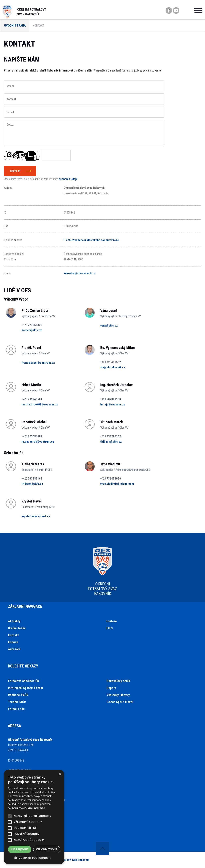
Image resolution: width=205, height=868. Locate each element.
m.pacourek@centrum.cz (38, 442)
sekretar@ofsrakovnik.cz (80, 273)
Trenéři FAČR (17, 702)
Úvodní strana (15, 26)
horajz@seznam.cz (113, 404)
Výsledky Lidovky (118, 695)
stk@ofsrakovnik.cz (113, 367)
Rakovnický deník (118, 681)
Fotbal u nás (16, 709)
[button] (34, 858)
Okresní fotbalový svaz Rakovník (69, 860)
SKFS (109, 628)
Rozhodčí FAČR (18, 695)
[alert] (34, 817)
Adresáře (14, 649)
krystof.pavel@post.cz (36, 516)
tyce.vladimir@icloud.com (117, 484)
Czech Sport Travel (120, 702)
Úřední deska (17, 628)
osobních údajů (68, 179)
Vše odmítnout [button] (47, 849)
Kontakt (13, 635)
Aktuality (14, 621)
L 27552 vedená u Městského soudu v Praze (91, 240)
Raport (111, 688)
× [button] (60, 774)
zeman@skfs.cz (32, 330)
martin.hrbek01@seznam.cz (40, 404)
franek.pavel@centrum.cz (38, 363)
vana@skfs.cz (109, 326)
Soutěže (111, 621)
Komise (13, 642)
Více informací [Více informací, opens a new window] (37, 808)
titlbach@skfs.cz (111, 442)
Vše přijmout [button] (20, 849)
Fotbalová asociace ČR (24, 681)
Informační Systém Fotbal (25, 688)
